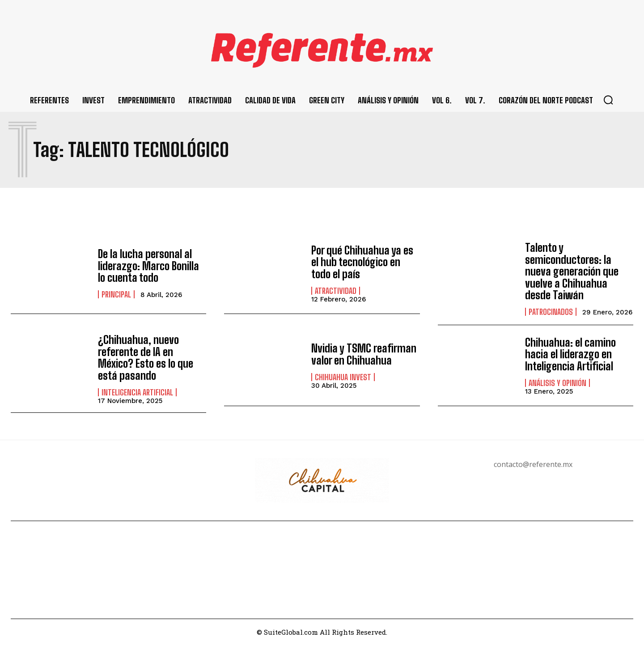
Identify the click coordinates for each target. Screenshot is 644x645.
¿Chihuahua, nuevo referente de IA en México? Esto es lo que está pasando (146, 357)
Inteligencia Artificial (137, 392)
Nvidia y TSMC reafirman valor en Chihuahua (364, 354)
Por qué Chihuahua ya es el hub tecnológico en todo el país (362, 262)
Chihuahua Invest (343, 377)
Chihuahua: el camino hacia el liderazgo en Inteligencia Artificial (570, 354)
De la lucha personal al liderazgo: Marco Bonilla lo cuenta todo (148, 266)
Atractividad (336, 291)
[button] (608, 100)
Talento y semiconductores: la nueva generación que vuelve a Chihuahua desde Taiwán (572, 271)
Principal (116, 294)
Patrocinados (551, 312)
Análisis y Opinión (557, 383)
